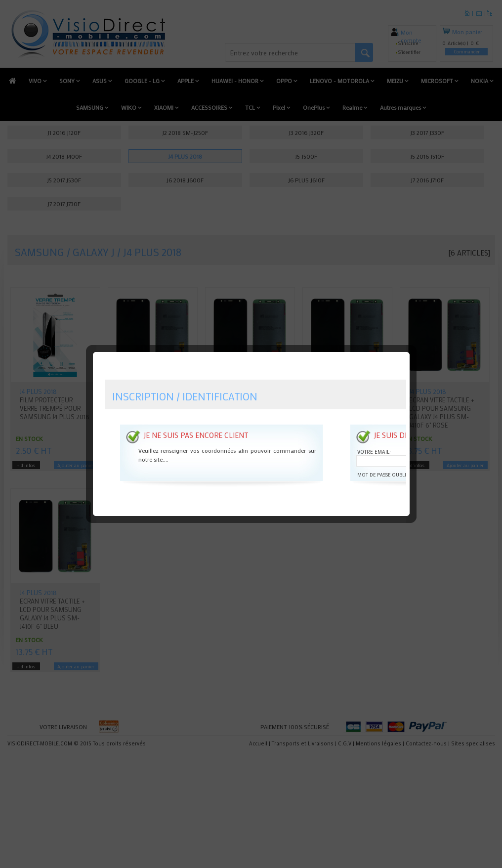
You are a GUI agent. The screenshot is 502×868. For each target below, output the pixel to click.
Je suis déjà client (406, 421)
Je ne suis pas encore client (195, 421)
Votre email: (373, 437)
